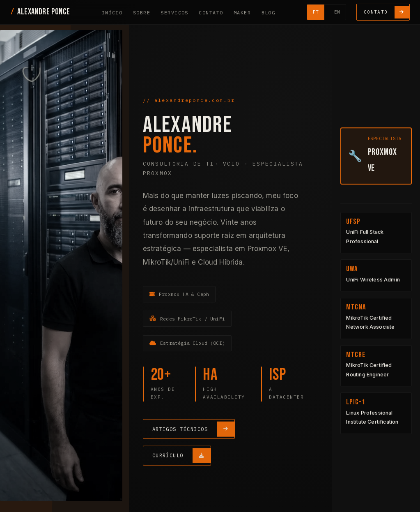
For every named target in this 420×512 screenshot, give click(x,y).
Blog (268, 13)
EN (337, 12)
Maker (242, 13)
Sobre (142, 13)
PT (316, 12)
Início (112, 13)
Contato (211, 13)
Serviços (174, 13)
